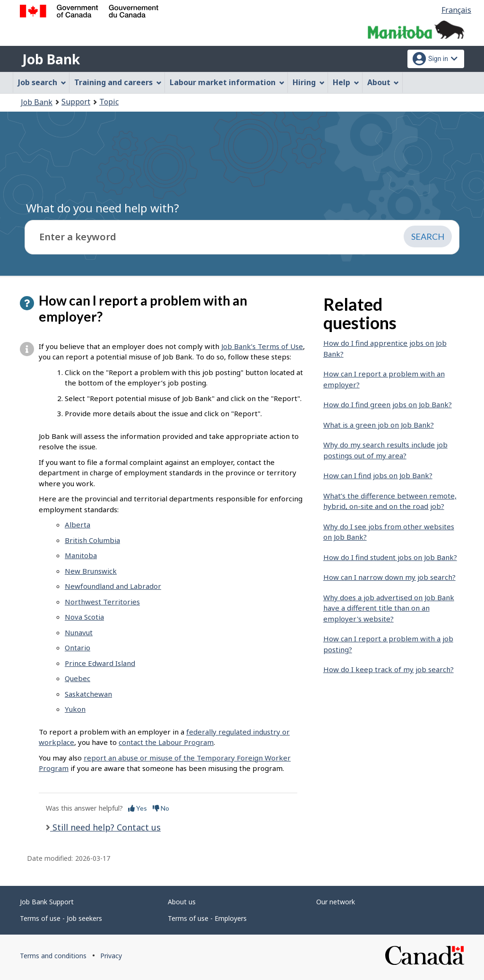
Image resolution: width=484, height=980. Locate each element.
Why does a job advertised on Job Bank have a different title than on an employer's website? (389, 608)
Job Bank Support (47, 902)
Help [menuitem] (346, 82)
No (161, 808)
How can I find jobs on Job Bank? (378, 475)
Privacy (111, 956)
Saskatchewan (88, 694)
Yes (138, 808)
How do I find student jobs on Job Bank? (390, 557)
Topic (109, 102)
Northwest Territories (102, 602)
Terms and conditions (53, 956)
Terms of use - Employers (207, 918)
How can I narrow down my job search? (389, 577)
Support (76, 102)
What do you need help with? (103, 208)
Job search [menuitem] (42, 82)
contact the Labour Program (166, 742)
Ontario (78, 647)
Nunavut (79, 632)
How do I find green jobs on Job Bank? (388, 404)
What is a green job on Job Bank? (379, 425)
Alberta (78, 525)
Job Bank (51, 59)
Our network (336, 902)
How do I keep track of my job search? (389, 669)
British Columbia (92, 540)
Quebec (78, 678)
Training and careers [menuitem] (118, 82)
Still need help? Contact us (105, 827)
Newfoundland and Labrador (113, 586)
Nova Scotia (84, 617)
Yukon (75, 709)
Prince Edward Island (100, 663)
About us (182, 902)
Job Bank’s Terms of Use (262, 346)
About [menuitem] (383, 82)
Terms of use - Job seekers (61, 918)
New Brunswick (91, 571)
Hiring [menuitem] (309, 82)
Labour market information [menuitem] (227, 82)
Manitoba (81, 555)
